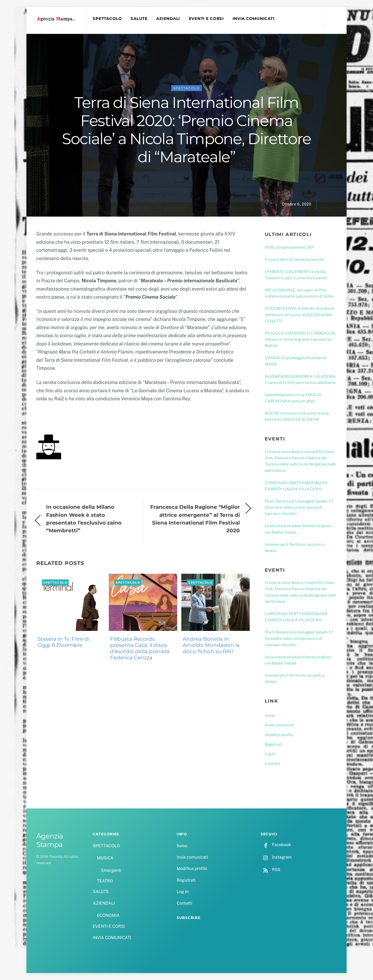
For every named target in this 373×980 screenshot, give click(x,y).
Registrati (273, 744)
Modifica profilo (279, 735)
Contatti (272, 763)
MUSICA (105, 858)
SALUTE (139, 19)
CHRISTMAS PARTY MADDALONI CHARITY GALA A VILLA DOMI (296, 486)
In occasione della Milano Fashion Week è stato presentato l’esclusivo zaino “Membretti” (84, 519)
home (270, 715)
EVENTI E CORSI (206, 19)
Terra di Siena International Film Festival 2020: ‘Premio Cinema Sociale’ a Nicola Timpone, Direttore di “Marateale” (187, 130)
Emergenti (111, 870)
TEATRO (105, 881)
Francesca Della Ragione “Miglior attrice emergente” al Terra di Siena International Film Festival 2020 (195, 519)
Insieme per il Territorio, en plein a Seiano (295, 547)
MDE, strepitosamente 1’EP (289, 247)
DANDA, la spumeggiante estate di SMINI (296, 361)
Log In (270, 754)
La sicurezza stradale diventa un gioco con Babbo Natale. (298, 529)
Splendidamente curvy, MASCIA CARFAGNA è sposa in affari (293, 398)
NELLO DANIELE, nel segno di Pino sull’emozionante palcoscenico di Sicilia (299, 293)
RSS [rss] (270, 870)
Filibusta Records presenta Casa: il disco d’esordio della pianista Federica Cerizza (140, 648)
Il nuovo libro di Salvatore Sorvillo (295, 259)
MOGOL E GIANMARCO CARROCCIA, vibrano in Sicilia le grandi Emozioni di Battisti (300, 339)
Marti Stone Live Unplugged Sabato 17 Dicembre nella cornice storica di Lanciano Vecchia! (299, 507)
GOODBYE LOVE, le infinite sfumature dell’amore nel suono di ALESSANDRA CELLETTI (299, 314)
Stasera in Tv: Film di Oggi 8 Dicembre (63, 642)
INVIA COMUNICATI (254, 19)
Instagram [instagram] (276, 857)
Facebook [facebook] (276, 845)
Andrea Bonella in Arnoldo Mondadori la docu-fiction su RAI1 (211, 645)
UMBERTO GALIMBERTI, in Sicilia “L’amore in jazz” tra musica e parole (296, 274)
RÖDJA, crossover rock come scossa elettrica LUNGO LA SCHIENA (297, 416)
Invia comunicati (279, 725)
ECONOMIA (108, 915)
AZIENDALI (168, 19)
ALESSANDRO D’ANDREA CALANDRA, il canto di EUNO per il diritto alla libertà (300, 379)
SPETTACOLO (107, 19)
